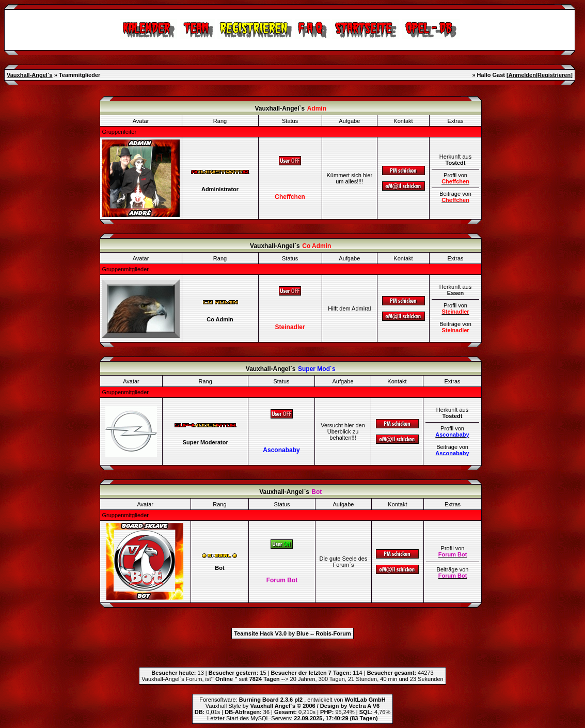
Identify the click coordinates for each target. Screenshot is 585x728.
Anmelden (522, 75)
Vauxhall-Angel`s (30, 75)
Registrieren (554, 75)
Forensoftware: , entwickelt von (292, 700)
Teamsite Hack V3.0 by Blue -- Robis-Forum (292, 633)
